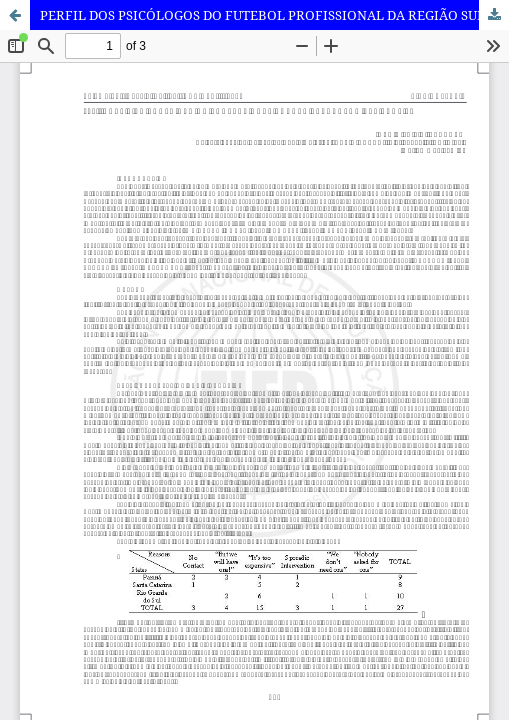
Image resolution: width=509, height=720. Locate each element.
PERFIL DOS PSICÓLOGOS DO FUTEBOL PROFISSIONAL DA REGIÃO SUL (262, 15)
